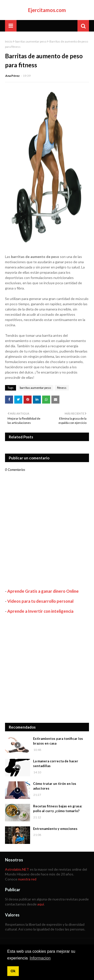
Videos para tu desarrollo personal (40, 601)
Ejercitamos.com (47, 10)
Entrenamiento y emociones (55, 829)
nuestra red (27, 879)
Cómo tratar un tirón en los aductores (55, 786)
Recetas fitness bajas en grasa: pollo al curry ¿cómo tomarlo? (58, 809)
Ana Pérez (12, 76)
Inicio (9, 41)
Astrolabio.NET (17, 869)
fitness (62, 388)
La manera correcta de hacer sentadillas (56, 764)
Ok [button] (13, 971)
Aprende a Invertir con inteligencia (40, 611)
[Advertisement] (47, 668)
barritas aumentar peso (31, 41)
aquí (41, 904)
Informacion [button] (40, 958)
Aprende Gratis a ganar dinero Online (43, 591)
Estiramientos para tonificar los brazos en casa (58, 741)
